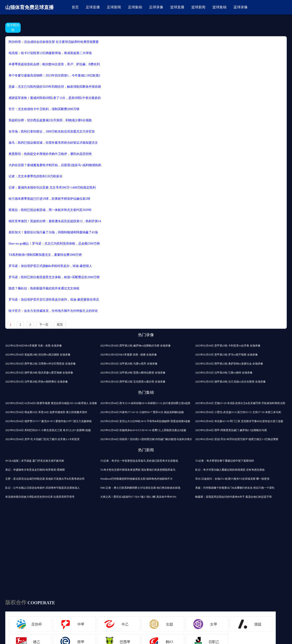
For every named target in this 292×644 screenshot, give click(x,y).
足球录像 (156, 7)
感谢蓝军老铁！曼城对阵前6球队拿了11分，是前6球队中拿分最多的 (55, 98)
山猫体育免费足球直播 (29, 7)
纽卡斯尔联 (13, 28)
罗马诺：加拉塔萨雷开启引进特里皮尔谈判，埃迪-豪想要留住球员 (54, 300)
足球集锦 (135, 7)
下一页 (44, 325)
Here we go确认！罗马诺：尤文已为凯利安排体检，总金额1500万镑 (54, 244)
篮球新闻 (198, 7)
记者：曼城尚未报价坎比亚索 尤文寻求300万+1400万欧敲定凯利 (52, 188)
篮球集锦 (219, 7)
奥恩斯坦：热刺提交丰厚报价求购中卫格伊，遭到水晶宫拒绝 (50, 154)
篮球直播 (177, 7)
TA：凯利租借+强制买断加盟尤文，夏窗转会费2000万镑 (45, 255)
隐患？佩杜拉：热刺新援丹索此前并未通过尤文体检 (44, 288)
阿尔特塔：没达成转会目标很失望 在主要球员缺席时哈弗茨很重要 (54, 42)
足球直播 (93, 7)
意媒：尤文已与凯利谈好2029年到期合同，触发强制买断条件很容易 (55, 87)
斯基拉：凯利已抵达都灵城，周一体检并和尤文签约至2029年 (50, 210)
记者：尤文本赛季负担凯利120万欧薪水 (36, 176)
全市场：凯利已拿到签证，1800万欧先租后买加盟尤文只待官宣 (52, 132)
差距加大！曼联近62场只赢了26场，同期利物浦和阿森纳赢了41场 (53, 232)
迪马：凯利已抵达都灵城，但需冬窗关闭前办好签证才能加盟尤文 (53, 143)
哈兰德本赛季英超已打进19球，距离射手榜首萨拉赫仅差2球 (49, 199)
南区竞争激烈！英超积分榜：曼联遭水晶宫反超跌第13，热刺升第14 (55, 221)
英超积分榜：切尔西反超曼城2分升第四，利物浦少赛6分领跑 (50, 120)
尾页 (60, 325)
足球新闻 (114, 7)
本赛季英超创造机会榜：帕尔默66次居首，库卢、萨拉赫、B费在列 (54, 64)
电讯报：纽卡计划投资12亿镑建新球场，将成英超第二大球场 (50, 53)
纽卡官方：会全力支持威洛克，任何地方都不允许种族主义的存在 (53, 311)
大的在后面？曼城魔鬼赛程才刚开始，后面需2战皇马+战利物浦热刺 (55, 165)
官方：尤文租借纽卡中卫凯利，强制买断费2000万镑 (44, 109)
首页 (75, 7)
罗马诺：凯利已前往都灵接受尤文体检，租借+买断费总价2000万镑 (54, 277)
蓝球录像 (241, 7)
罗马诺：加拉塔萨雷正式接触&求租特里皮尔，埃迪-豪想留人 (50, 266)
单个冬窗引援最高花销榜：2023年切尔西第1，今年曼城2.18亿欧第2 (54, 75)
